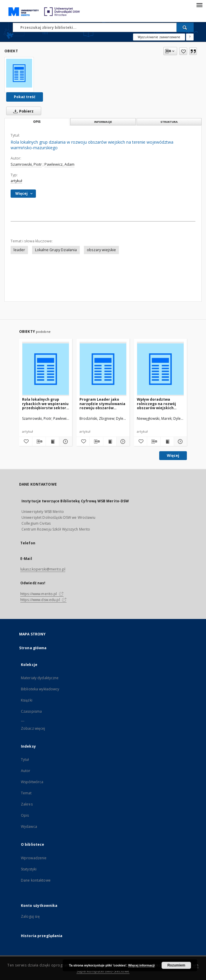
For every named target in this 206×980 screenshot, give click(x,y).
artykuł (16, 181)
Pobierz (22, 111)
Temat (26, 793)
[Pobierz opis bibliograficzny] (39, 442)
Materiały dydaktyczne (40, 678)
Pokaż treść (25, 97)
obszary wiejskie (101, 250)
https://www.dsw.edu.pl (43, 600)
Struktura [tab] (169, 122)
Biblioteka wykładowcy (40, 689)
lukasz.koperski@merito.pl (43, 569)
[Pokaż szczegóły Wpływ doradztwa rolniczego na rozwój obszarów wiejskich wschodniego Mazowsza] (180, 442)
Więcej (173, 455)
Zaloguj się (30, 916)
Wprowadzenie (34, 858)
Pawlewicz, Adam (59, 164)
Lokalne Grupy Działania (56, 250)
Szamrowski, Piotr (26, 164)
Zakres (27, 804)
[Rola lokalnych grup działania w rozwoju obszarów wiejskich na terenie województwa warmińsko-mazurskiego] (19, 73)
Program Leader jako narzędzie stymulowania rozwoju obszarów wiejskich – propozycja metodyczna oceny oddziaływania (102, 403)
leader (19, 250)
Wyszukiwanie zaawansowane (159, 37)
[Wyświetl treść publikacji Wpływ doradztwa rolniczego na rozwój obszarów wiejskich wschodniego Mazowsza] (167, 442)
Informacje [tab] (103, 122)
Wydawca (29, 827)
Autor (26, 771)
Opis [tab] (37, 122)
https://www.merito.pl (42, 594)
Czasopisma (31, 711)
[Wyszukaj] (185, 27)
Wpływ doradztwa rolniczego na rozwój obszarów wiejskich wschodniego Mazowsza (159, 403)
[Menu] (199, 5)
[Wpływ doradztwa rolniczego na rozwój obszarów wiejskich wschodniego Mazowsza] (160, 369)
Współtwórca (32, 782)
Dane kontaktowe (36, 880)
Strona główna (33, 648)
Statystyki (29, 869)
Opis (25, 815)
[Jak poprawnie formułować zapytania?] (190, 37)
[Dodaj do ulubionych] (183, 51)
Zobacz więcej (33, 728)
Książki (27, 700)
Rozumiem (176, 965)
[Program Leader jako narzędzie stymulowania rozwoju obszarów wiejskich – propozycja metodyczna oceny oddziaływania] (103, 369)
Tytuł (25, 760)
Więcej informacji (142, 965)
